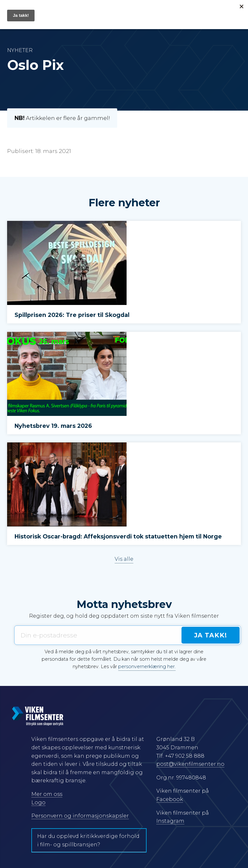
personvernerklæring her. (147, 667)
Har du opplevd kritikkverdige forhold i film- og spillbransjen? (88, 840)
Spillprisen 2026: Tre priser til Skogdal (72, 315)
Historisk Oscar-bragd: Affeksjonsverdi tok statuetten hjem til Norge (118, 536)
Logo (38, 803)
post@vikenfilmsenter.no (190, 764)
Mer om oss (47, 794)
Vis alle (124, 559)
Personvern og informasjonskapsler (80, 816)
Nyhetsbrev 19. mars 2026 (53, 426)
